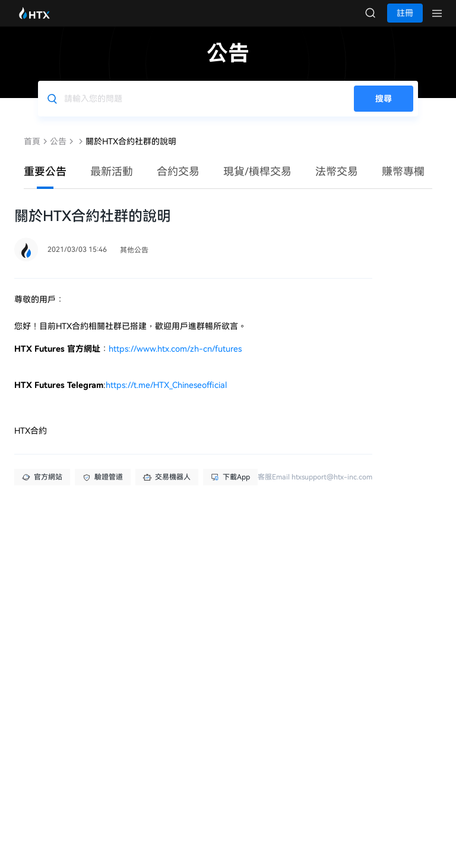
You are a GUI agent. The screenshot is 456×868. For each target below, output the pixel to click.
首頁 (32, 153)
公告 (58, 153)
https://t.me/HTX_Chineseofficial (166, 397)
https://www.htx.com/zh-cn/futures (175, 361)
